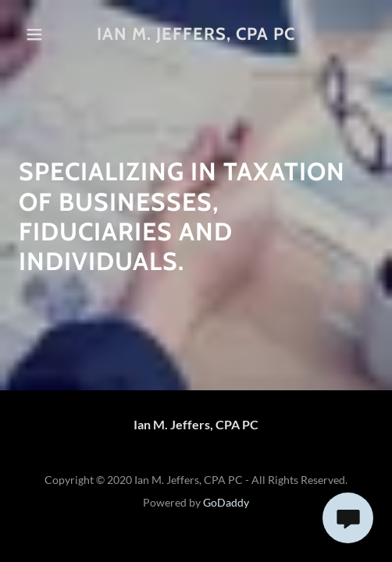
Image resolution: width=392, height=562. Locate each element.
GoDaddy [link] (226, 502)
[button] (42, 34)
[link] (196, 34)
